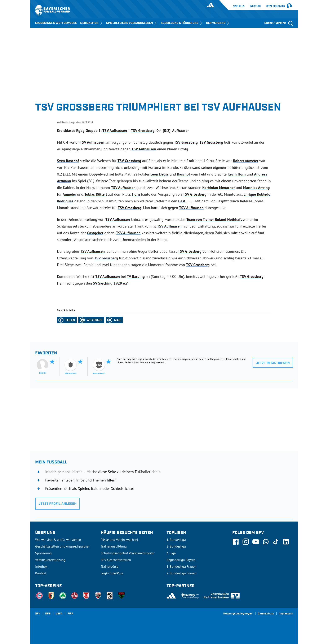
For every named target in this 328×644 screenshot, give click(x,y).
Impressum (286, 614)
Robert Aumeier (246, 161)
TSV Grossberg (143, 131)
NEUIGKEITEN (92, 23)
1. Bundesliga (176, 540)
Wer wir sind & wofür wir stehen (58, 540)
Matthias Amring (256, 188)
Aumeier (69, 194)
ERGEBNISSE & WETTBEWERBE (56, 23)
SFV (38, 614)
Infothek (255, 6)
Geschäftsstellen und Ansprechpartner (62, 546)
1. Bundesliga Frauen (181, 566)
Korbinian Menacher (219, 188)
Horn (136, 194)
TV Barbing (136, 276)
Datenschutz (266, 614)
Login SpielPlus (112, 573)
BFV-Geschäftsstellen (116, 560)
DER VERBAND (218, 23)
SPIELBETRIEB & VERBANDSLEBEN (132, 23)
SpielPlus (239, 6)
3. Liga (171, 553)
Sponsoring (43, 553)
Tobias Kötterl (96, 194)
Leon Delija (159, 174)
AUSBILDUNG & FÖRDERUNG (182, 23)
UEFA (59, 614)
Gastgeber (95, 233)
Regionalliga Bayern (181, 560)
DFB (48, 614)
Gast (182, 201)
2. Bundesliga (176, 546)
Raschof (183, 174)
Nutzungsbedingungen (238, 614)
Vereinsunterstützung (50, 560)
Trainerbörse (110, 566)
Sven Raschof (68, 161)
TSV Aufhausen (115, 131)
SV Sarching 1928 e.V (110, 283)
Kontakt (41, 573)
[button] (67, 320)
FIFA (70, 614)
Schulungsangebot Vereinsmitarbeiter (128, 553)
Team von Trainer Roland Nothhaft (214, 219)
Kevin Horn (237, 174)
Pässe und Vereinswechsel (119, 540)
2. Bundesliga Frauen (181, 573)
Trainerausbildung (114, 546)
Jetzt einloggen (276, 6)
